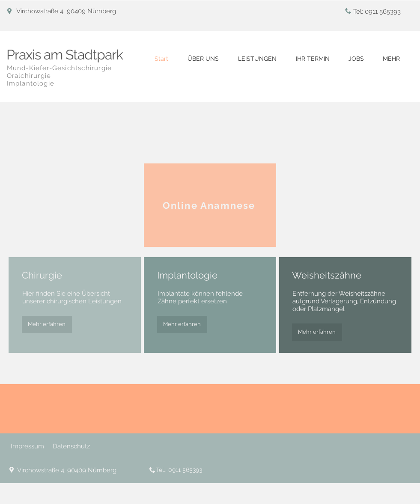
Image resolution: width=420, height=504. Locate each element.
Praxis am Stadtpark (65, 55)
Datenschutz (71, 446)
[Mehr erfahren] (47, 325)
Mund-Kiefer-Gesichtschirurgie (60, 68)
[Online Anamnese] (210, 205)
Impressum (27, 446)
